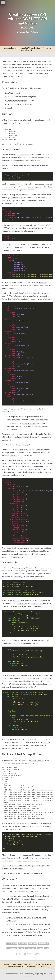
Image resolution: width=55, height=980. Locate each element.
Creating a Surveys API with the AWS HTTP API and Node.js (28, 19)
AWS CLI (13, 97)
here (32, 104)
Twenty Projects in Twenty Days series (20, 934)
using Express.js (22, 70)
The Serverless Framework (17, 100)
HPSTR (49, 973)
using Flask (36, 70)
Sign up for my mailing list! (27, 49)
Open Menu (3, 3)
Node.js (10, 108)
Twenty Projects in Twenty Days (35, 61)
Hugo (37, 973)
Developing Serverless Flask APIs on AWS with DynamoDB (29, 924)
